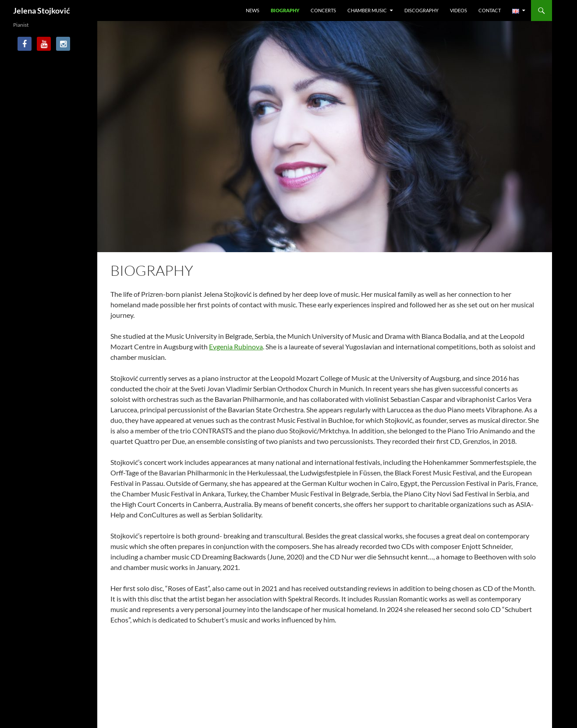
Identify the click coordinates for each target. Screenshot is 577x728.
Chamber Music (367, 10)
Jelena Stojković (42, 11)
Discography (421, 10)
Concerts (323, 10)
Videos (458, 10)
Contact (490, 10)
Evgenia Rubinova (236, 346)
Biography (285, 10)
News (253, 10)
